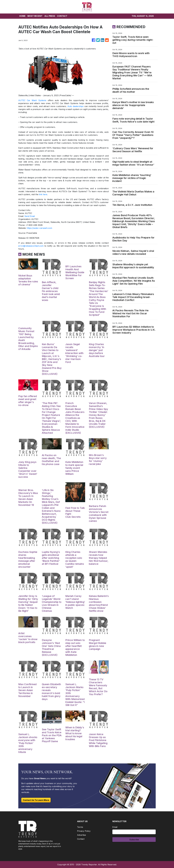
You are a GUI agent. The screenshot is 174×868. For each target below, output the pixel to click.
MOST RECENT (35, 16)
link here (43, 194)
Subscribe (134, 840)
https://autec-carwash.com (39, 228)
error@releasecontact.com (31, 246)
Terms (80, 827)
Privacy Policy (84, 831)
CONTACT (62, 16)
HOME (22, 16)
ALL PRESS (50, 16)
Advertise (81, 835)
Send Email (30, 216)
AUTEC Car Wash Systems (32, 100)
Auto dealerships (75, 106)
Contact (81, 839)
